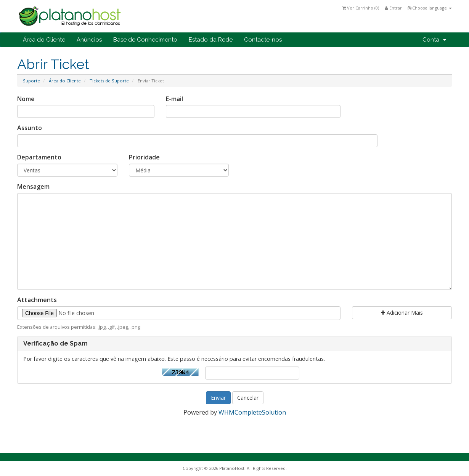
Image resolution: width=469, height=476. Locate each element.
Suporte (31, 81)
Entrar (393, 8)
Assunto (30, 128)
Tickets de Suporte (109, 81)
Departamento (39, 157)
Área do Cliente (44, 40)
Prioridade (144, 157)
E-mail (174, 99)
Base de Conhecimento (145, 40)
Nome (26, 99)
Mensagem (33, 187)
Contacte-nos (263, 40)
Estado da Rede (211, 40)
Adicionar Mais (402, 313)
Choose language (430, 8)
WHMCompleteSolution (252, 412)
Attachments (37, 300)
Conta (434, 40)
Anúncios (89, 40)
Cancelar (248, 398)
